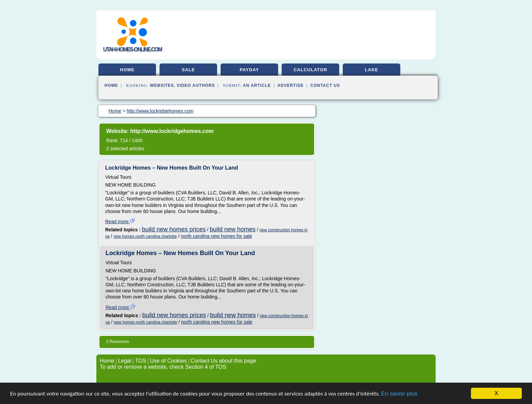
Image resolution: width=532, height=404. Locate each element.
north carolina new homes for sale (216, 236)
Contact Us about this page (223, 361)
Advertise (290, 85)
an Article (257, 85)
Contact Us (325, 85)
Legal (125, 361)
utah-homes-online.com (132, 49)
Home (111, 85)
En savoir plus (399, 394)
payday (250, 70)
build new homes (233, 229)
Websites (162, 85)
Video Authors (196, 85)
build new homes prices (174, 229)
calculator (310, 70)
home (127, 70)
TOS (141, 361)
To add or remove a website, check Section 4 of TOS (163, 367)
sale (188, 70)
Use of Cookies (168, 361)
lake (371, 70)
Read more (120, 222)
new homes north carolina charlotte (145, 236)
